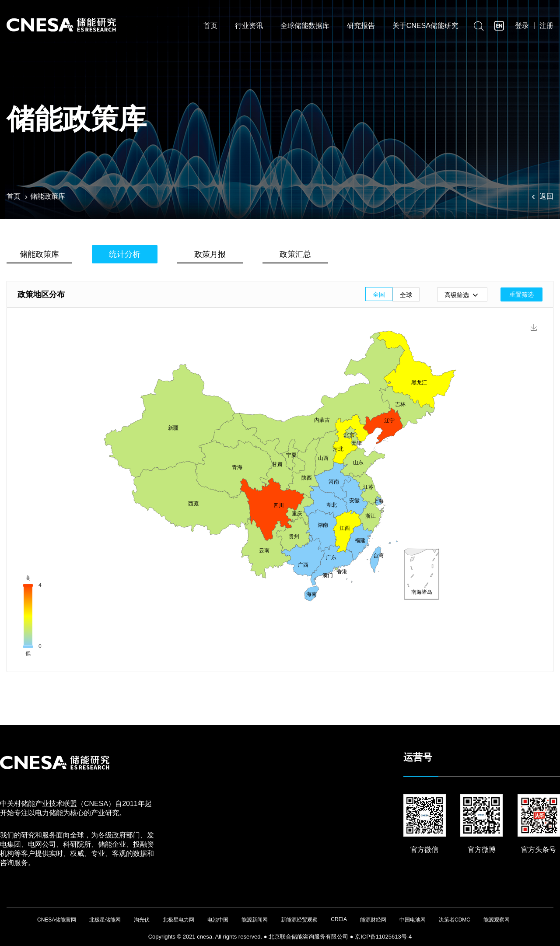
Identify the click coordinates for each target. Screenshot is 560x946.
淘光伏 (142, 920)
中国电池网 (413, 920)
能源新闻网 (255, 920)
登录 (522, 27)
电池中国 (218, 920)
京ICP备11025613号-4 (383, 937)
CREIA (339, 919)
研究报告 (361, 27)
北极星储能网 (105, 920)
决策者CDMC (455, 920)
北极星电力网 (178, 920)
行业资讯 (249, 27)
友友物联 (7, 933)
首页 (210, 27)
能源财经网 (373, 920)
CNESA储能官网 (57, 920)
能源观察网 (497, 920)
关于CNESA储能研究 (425, 27)
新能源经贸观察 (299, 920)
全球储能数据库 (305, 27)
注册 (546, 27)
